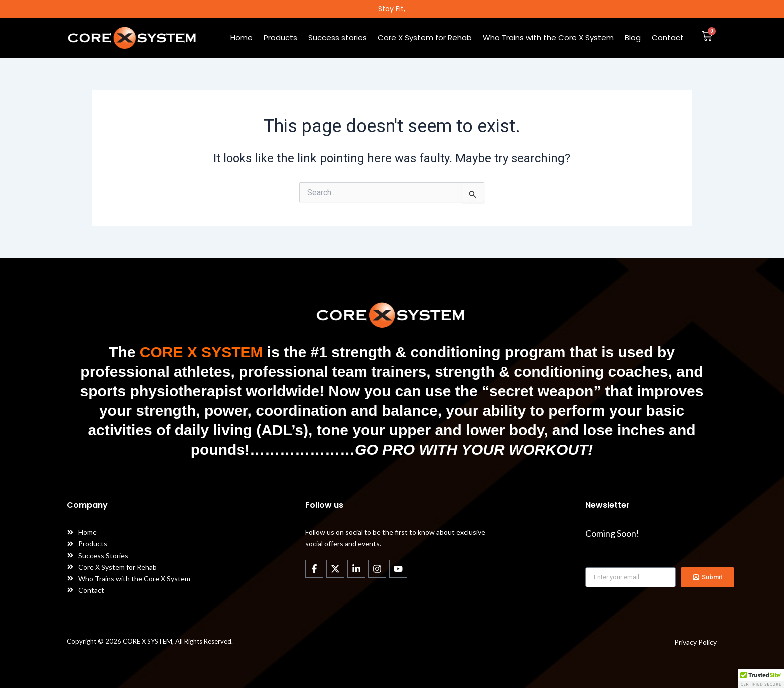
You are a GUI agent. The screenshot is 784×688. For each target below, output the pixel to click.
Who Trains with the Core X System (548, 38)
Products (281, 38)
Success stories (338, 38)
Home (242, 38)
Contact (668, 38)
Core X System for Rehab (425, 38)
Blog (633, 38)
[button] (761, 678)
